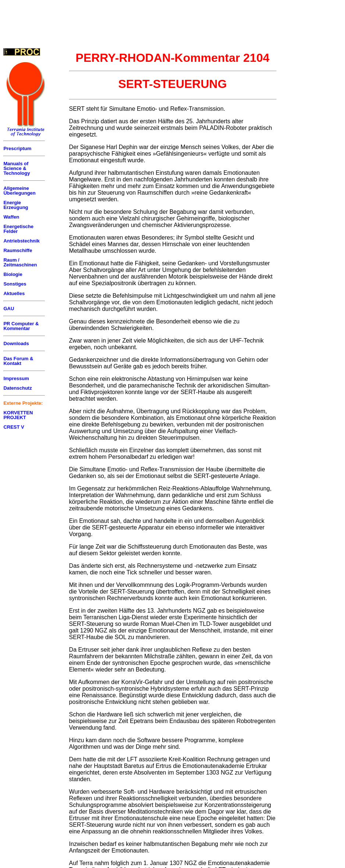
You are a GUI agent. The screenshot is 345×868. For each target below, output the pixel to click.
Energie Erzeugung (16, 205)
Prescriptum (17, 148)
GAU (9, 309)
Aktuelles (14, 293)
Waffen (11, 217)
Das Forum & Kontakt (18, 361)
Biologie (13, 274)
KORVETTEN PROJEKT (18, 415)
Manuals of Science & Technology (17, 168)
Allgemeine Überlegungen (19, 191)
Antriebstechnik (21, 241)
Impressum (16, 378)
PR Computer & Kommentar (21, 326)
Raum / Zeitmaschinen (20, 262)
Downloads (16, 343)
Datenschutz (17, 388)
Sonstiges (15, 284)
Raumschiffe (18, 250)
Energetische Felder (18, 229)
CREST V (14, 427)
